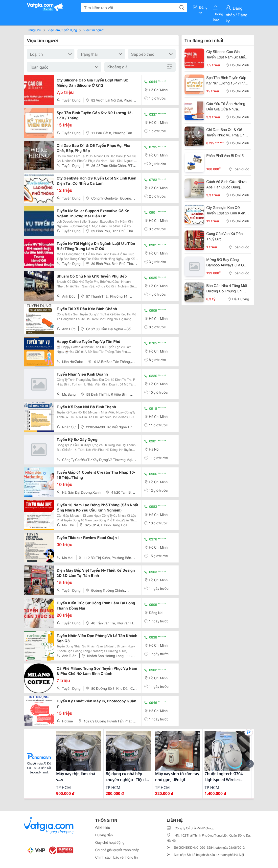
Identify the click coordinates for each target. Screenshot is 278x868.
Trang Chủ (34, 30)
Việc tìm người (94, 30)
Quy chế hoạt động (110, 842)
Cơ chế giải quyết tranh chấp (117, 850)
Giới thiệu (103, 827)
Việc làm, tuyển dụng (62, 30)
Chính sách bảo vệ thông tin (116, 857)
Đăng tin (200, 8)
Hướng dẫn (104, 835)
